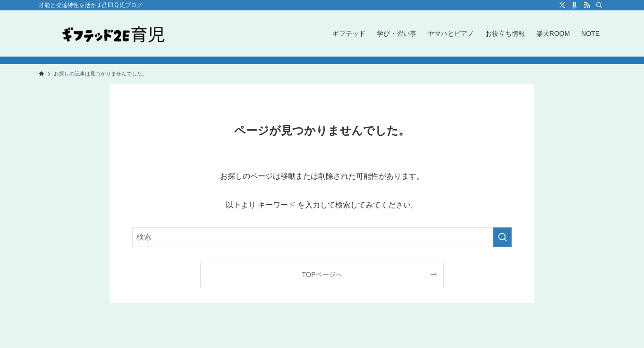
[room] (575, 5)
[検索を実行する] (502, 237)
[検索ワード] (322, 237)
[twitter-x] (562, 5)
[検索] (599, 5)
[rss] (587, 5)
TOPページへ (322, 274)
